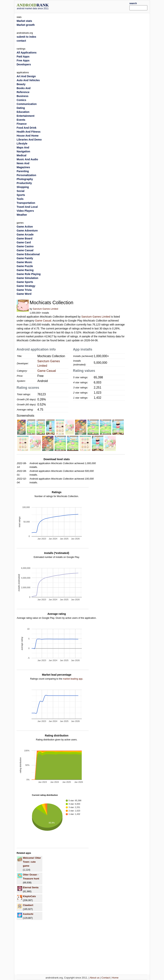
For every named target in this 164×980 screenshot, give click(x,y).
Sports (21, 195)
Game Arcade (25, 234)
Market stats (24, 21)
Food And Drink (26, 128)
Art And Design (26, 76)
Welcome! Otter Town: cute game (32, 862)
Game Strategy (26, 286)
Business (22, 96)
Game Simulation (27, 278)
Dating (21, 108)
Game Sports (25, 282)
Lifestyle (22, 144)
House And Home (28, 136)
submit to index (26, 37)
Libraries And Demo (29, 140)
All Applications (27, 53)
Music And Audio (27, 159)
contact (21, 41)
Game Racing (25, 270)
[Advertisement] (95, 6)
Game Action (25, 227)
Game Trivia (24, 290)
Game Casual (43, 321)
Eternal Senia (31, 887)
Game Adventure (27, 231)
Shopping (23, 187)
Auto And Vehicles (28, 80)
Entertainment (26, 116)
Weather (22, 215)
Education (23, 112)
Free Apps (23, 60)
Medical (21, 155)
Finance (22, 124)
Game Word (24, 294)
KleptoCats (29, 896)
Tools (20, 199)
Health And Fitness (29, 132)
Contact (106, 978)
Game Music (24, 262)
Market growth (26, 25)
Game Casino (25, 246)
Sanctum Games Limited (45, 309)
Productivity (24, 183)
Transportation (26, 203)
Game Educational (28, 254)
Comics (21, 100)
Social (20, 191)
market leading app (73, 679)
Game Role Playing (29, 274)
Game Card (24, 242)
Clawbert (28, 905)
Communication (27, 104)
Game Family (25, 258)
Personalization (26, 175)
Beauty (21, 84)
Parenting (23, 171)
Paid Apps (23, 57)
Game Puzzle (25, 266)
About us (95, 978)
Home (115, 978)
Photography (25, 179)
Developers (24, 64)
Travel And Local (27, 207)
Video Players (25, 211)
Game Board (24, 238)
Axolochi (28, 914)
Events (21, 120)
